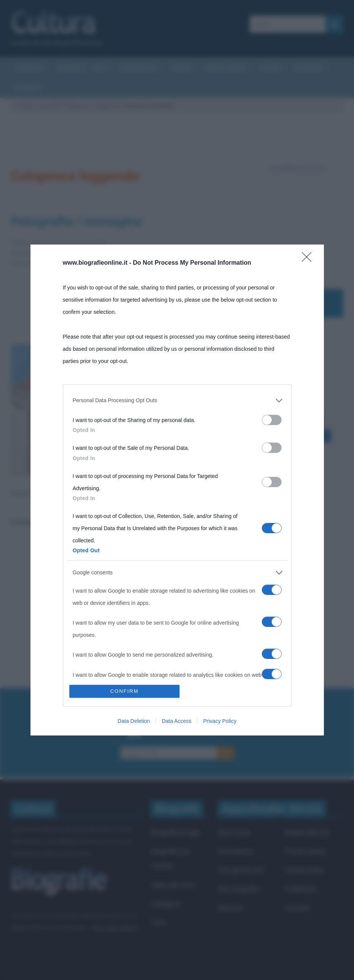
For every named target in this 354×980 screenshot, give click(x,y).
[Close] (309, 259)
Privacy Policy (220, 721)
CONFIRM (124, 691)
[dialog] (177, 490)
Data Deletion (134, 721)
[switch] (272, 420)
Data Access (176, 721)
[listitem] (177, 400)
